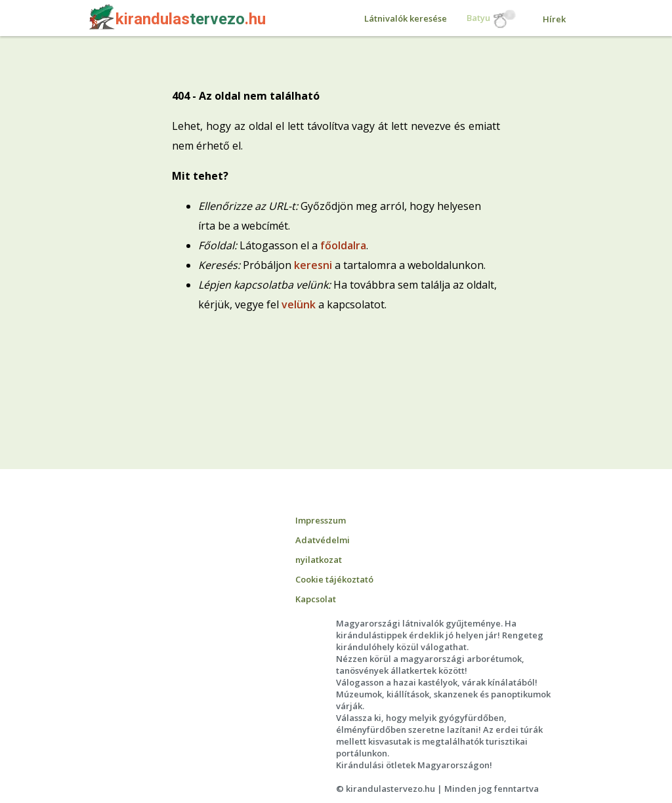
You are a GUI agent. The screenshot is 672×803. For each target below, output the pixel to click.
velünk (299, 304)
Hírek (554, 19)
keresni (313, 265)
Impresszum (321, 520)
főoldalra (343, 245)
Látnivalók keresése (406, 18)
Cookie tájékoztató (334, 579)
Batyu (492, 19)
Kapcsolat (316, 599)
